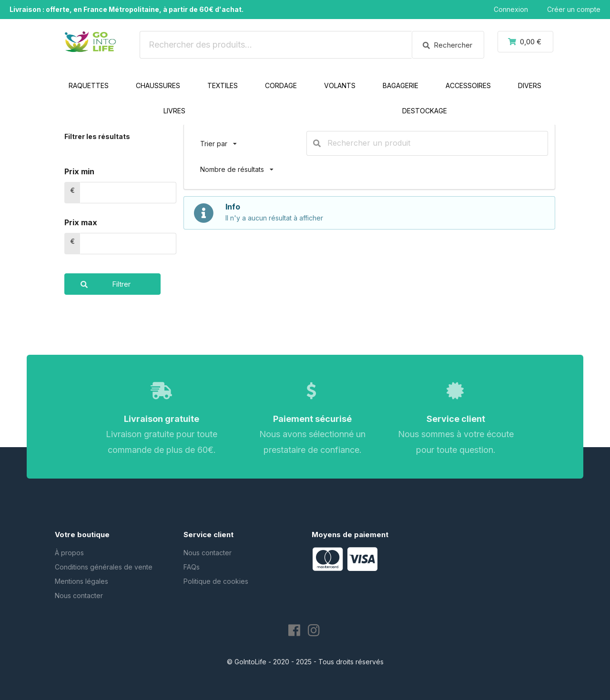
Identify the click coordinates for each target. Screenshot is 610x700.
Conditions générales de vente (104, 567)
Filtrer (98, 284)
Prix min (79, 171)
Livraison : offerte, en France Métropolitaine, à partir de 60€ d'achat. (127, 9)
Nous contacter (79, 595)
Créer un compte (574, 9)
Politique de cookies (216, 581)
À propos (69, 553)
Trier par (219, 139)
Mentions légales (81, 581)
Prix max (81, 222)
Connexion (511, 9)
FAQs (192, 567)
